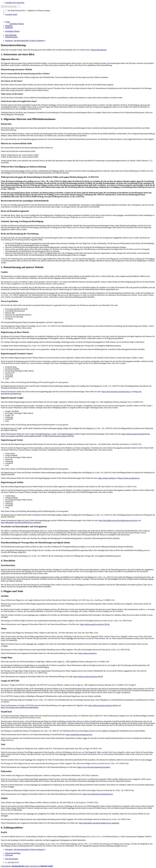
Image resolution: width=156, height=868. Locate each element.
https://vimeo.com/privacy (88, 653)
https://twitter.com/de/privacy (129, 478)
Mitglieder (9, 26)
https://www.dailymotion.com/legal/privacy (98, 794)
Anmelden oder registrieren (15, 3)
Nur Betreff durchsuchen (15, 11)
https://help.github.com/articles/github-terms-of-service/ (118, 520)
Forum (8, 22)
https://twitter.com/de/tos (107, 478)
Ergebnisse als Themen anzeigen (38, 11)
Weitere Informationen (99, 50)
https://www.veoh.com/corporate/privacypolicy (94, 767)
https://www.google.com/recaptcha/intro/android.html (19, 707)
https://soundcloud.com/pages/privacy (79, 735)
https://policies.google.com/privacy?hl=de (59, 436)
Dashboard (9, 28)
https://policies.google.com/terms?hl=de (136, 434)
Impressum (9, 855)
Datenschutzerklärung (13, 853)
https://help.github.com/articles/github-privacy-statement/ (21, 522)
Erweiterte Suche (11, 14)
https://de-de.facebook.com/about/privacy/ (117, 392)
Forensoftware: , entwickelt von (27, 866)
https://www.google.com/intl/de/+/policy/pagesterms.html (21, 436)
